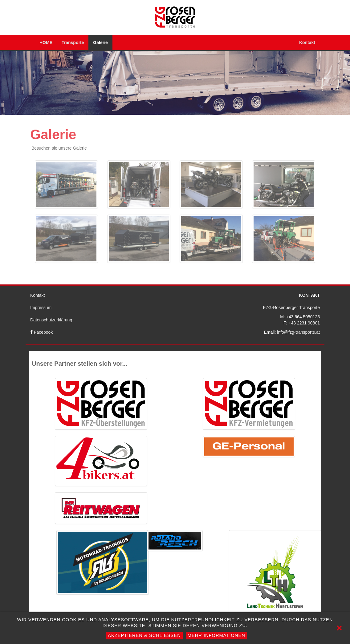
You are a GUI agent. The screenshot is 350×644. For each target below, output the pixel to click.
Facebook (41, 332)
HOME (46, 42)
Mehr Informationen (216, 635)
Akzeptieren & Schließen (144, 635)
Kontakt (307, 42)
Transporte (73, 42)
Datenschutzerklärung (51, 320)
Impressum (41, 308)
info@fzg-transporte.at (298, 332)
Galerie (100, 42)
